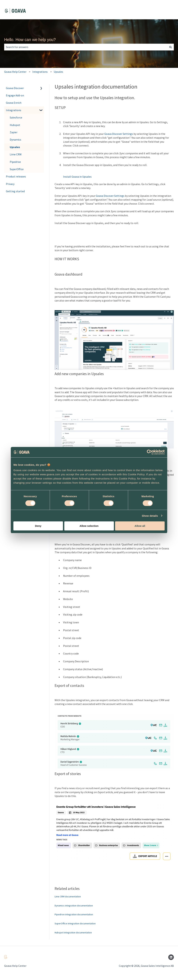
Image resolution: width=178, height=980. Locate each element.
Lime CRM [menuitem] (16, 154)
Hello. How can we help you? (30, 40)
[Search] (171, 47)
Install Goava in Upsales (77, 177)
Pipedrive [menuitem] (15, 162)
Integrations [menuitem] (14, 110)
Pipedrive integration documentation (74, 914)
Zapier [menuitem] (14, 132)
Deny (38, 526)
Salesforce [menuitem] (16, 117)
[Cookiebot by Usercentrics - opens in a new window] (149, 452)
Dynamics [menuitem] (15, 140)
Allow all (140, 526)
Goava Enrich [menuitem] (14, 103)
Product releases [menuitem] (16, 176)
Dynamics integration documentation (74, 906)
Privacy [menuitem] (10, 184)
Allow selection (89, 526)
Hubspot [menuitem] (15, 125)
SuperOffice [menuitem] (17, 169)
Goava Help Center (15, 72)
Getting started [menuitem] (15, 191)
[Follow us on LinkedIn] (171, 957)
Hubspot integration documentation (73, 933)
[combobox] (86, 47)
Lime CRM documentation (68, 896)
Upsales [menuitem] (15, 147)
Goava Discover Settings (119, 134)
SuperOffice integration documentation (75, 923)
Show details (150, 516)
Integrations (40, 72)
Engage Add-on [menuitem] (15, 95)
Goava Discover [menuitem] (15, 88)
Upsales (58, 72)
